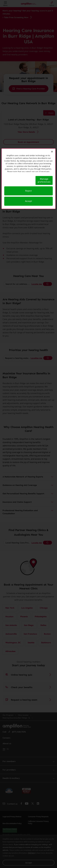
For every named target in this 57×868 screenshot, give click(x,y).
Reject (28, 191)
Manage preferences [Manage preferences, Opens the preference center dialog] (44, 180)
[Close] (52, 152)
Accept (29, 201)
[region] (28, 179)
